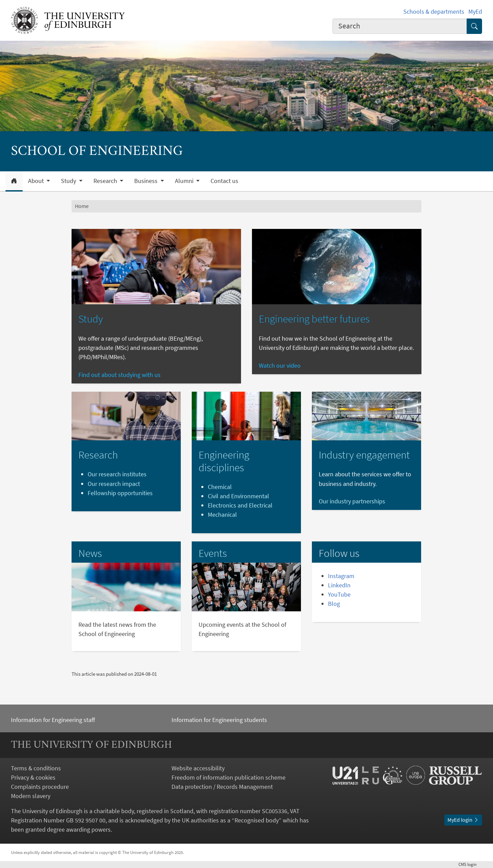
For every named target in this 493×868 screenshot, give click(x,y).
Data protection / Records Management (222, 787)
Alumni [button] (185, 181)
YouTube (339, 594)
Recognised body (257, 820)
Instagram (341, 576)
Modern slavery (31, 796)
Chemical (220, 487)
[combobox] (400, 26)
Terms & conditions (36, 768)
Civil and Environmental (238, 496)
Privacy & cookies (33, 777)
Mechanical (222, 515)
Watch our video (280, 365)
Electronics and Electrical (240, 505)
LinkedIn (339, 585)
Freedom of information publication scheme (229, 777)
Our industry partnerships (352, 501)
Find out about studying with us (119, 375)
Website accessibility (198, 768)
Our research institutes (117, 474)
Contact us (224, 181)
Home (82, 206)
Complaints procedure (40, 787)
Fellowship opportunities (120, 493)
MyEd (475, 11)
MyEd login (463, 820)
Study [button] (69, 181)
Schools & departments (434, 11)
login (470, 864)
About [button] (37, 181)
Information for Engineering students (219, 720)
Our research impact (114, 484)
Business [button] (147, 181)
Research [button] (106, 181)
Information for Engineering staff (53, 720)
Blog (334, 604)
